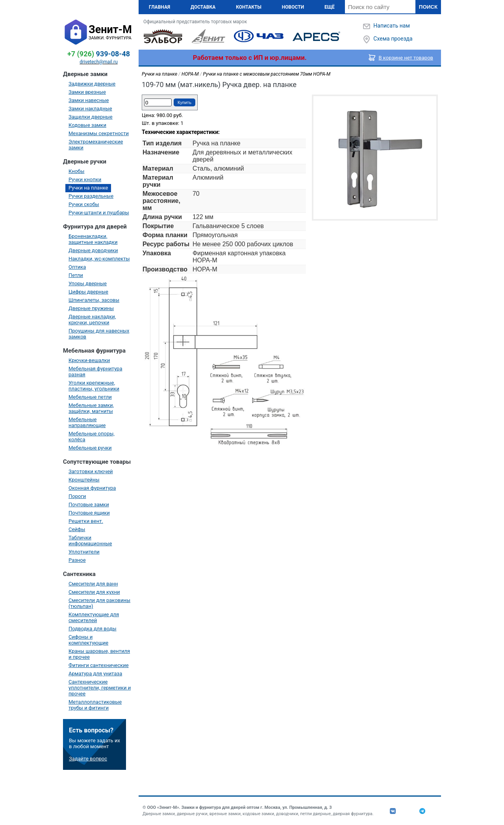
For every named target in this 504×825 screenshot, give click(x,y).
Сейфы (77, 529)
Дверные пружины (91, 308)
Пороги (77, 496)
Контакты (249, 7)
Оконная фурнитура (92, 488)
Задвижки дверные (92, 84)
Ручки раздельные (91, 196)
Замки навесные (89, 100)
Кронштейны (84, 480)
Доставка (203, 7)
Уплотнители (84, 552)
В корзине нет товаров (406, 58)
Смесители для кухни (94, 592)
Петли (76, 275)
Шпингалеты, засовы (94, 300)
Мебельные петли (90, 397)
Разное (77, 560)
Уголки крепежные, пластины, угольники (94, 386)
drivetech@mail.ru (99, 62)
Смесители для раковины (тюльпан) (99, 603)
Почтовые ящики (89, 513)
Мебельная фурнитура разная (95, 372)
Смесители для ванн (93, 584)
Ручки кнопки (85, 179)
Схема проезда (393, 39)
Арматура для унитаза (95, 674)
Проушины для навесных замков (99, 334)
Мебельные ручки (90, 448)
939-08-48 (99, 54)
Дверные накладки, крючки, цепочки (92, 320)
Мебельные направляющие (87, 422)
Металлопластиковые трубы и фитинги (95, 705)
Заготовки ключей (91, 471)
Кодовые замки (87, 125)
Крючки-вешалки (89, 360)
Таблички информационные (90, 541)
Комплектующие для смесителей (94, 617)
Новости (293, 7)
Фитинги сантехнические (99, 665)
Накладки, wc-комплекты (99, 259)
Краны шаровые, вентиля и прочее (99, 654)
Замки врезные (87, 92)
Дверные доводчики (93, 250)
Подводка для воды (93, 629)
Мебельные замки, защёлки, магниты (91, 408)
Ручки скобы (84, 204)
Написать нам (391, 26)
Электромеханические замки (96, 145)
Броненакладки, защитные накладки (93, 239)
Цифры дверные (88, 292)
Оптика (77, 267)
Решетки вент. (86, 521)
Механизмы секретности (99, 133)
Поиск (428, 7)
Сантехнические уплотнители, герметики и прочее (100, 688)
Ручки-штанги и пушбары (99, 213)
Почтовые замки (89, 504)
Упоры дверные (88, 283)
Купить (184, 102)
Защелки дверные (91, 117)
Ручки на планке (88, 188)
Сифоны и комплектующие (88, 640)
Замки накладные (90, 109)
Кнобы (76, 171)
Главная (159, 7)
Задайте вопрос (88, 759)
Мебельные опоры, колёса (92, 437)
